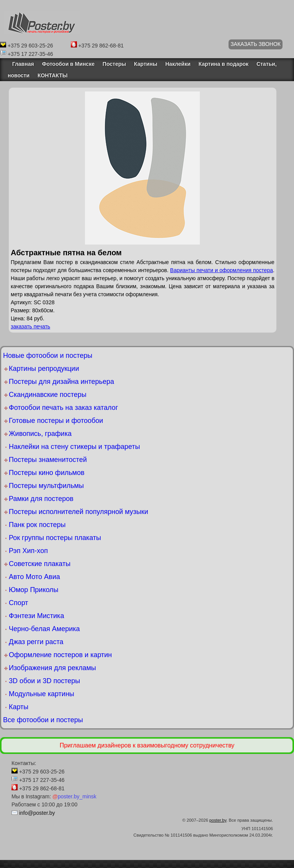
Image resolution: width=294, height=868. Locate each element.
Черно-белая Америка (44, 629)
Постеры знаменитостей (48, 460)
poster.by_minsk (74, 796)
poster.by (218, 820)
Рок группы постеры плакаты (55, 538)
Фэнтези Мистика (36, 616)
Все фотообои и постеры (43, 720)
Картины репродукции (44, 369)
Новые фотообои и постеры (48, 356)
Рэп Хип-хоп (28, 551)
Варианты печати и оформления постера (221, 270)
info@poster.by (37, 813)
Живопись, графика (40, 434)
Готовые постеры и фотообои (56, 421)
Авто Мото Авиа (34, 577)
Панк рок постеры (37, 525)
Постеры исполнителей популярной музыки (78, 512)
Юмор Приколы (34, 590)
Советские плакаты (40, 564)
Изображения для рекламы (52, 668)
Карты (19, 707)
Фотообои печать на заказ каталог (63, 408)
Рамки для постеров (41, 499)
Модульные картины (42, 694)
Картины (146, 64)
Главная (21, 64)
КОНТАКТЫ (52, 75)
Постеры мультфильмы (46, 486)
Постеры (114, 64)
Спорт (19, 603)
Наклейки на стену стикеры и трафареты (74, 447)
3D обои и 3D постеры (44, 681)
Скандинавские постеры (48, 395)
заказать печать (30, 326)
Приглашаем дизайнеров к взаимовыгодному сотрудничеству (147, 745)
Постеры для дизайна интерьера (61, 382)
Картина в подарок (223, 64)
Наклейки (178, 64)
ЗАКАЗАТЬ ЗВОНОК (256, 44)
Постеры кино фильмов (47, 473)
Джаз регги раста (36, 642)
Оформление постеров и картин (60, 655)
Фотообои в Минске (68, 64)
